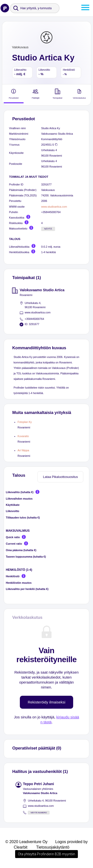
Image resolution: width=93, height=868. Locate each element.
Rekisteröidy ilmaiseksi (47, 702)
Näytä (48, 229)
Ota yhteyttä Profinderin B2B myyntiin (46, 854)
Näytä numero (39, 813)
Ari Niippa (23, 450)
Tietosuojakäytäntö (53, 847)
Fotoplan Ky (25, 422)
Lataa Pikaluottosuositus (60, 477)
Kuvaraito (23, 436)
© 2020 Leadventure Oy (26, 842)
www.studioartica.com (54, 207)
